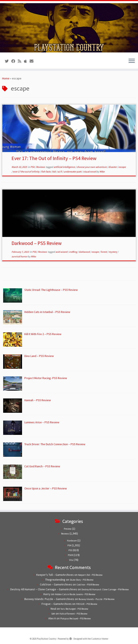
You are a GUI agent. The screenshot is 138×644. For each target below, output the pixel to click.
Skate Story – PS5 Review (82, 580)
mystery (113, 252)
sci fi (60, 172)
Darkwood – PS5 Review (37, 243)
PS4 (33, 167)
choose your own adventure (92, 167)
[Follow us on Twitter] (8, 61)
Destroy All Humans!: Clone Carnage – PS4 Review (105, 589)
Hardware (72, 541)
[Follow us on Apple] (27, 61)
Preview (68, 529)
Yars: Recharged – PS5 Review (74, 609)
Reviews (41, 167)
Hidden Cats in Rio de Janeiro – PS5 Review (75, 594)
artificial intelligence (64, 167)
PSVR (70, 555)
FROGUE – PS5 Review (87, 604)
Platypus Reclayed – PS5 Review (76, 619)
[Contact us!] (33, 61)
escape (122, 167)
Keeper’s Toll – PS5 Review (90, 575)
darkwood (85, 252)
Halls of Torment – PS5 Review (73, 614)
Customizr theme (100, 639)
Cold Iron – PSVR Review (88, 585)
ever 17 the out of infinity (26, 172)
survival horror (20, 256)
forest (104, 252)
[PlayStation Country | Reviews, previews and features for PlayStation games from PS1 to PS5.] (69, 28)
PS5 (35, 252)
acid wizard (62, 252)
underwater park (73, 172)
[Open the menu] (132, 61)
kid (54, 172)
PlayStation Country (47, 639)
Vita (71, 560)
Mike (102, 172)
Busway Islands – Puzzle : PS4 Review (97, 599)
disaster (113, 167)
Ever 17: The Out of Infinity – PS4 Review (54, 158)
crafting (73, 252)
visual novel (90, 172)
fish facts (46, 172)
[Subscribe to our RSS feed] (21, 61)
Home (6, 78)
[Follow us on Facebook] (15, 61)
